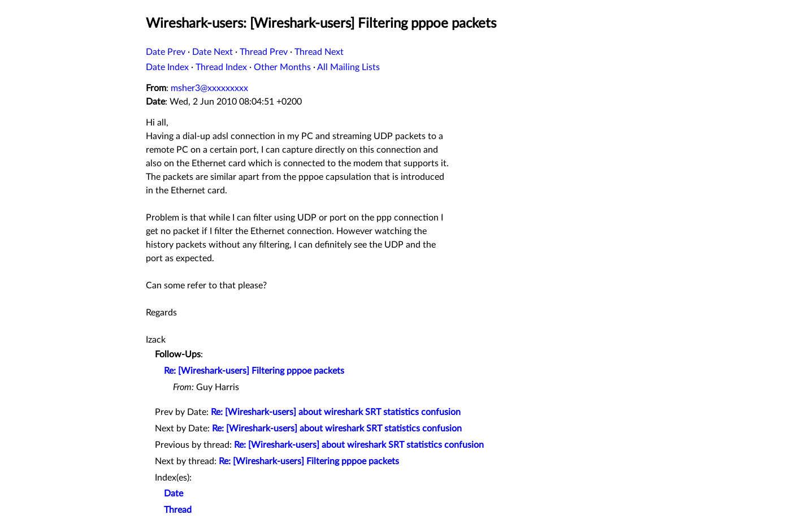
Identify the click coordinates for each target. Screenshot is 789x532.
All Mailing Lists (348, 67)
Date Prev (166, 52)
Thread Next (319, 52)
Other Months (282, 67)
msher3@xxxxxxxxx (209, 88)
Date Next (213, 52)
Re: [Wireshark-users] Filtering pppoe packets (254, 371)
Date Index (167, 67)
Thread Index (221, 67)
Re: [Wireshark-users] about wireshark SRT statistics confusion (336, 412)
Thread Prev (264, 52)
